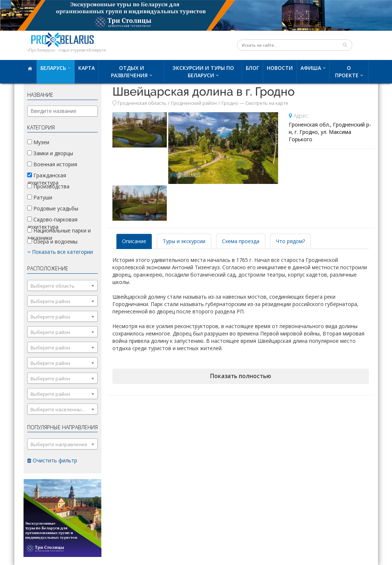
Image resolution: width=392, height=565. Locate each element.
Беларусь (53, 68)
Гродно (230, 103)
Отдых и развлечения (129, 72)
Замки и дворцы (50, 153)
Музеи (38, 142)
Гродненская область (142, 103)
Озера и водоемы (52, 241)
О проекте (347, 72)
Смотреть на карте (267, 103)
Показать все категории (60, 252)
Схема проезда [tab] (241, 241)
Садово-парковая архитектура (52, 223)
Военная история (52, 164)
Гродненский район (194, 103)
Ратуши (40, 197)
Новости (280, 68)
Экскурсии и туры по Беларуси (203, 72)
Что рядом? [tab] (290, 241)
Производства (48, 186)
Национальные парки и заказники (59, 234)
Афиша (311, 68)
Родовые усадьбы (53, 208)
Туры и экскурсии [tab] (184, 241)
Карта (87, 68)
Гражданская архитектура (47, 179)
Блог (252, 68)
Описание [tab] (134, 241)
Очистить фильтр (52, 460)
